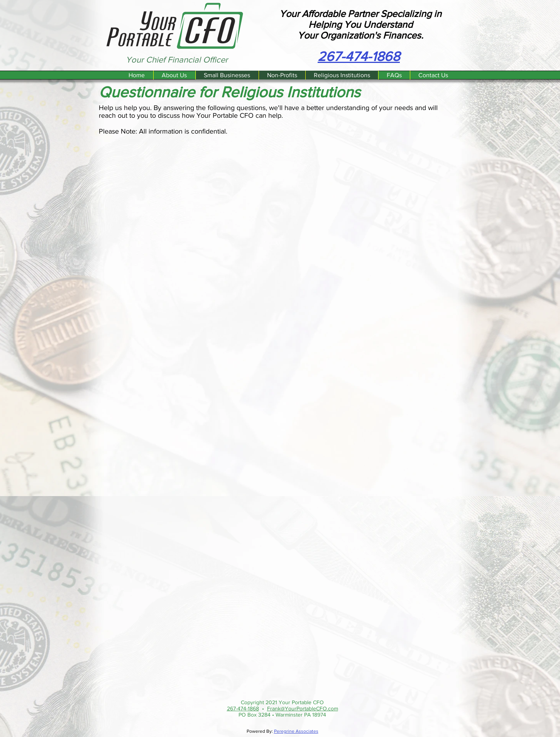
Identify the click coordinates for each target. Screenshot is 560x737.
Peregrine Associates (296, 731)
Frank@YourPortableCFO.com (303, 708)
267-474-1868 (243, 708)
